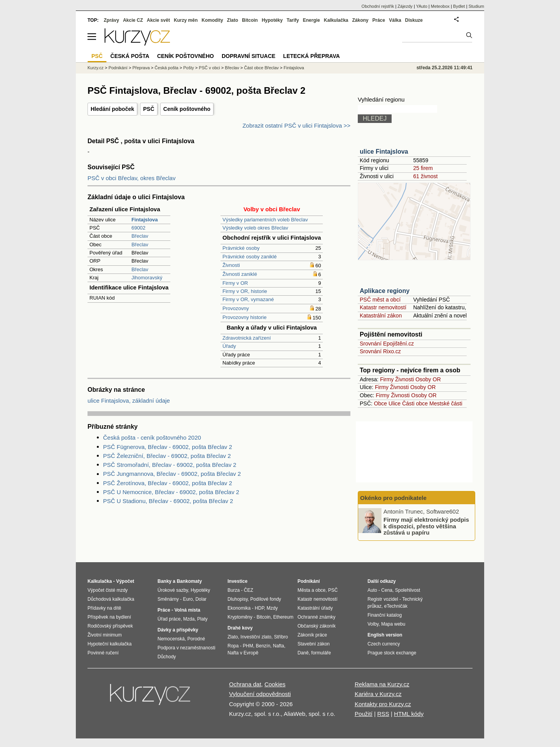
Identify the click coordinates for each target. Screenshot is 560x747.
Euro (188, 599)
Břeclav (140, 236)
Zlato (233, 20)
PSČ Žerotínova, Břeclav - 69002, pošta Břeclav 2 (168, 483)
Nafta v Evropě (243, 653)
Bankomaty (189, 581)
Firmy (387, 379)
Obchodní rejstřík (378, 6)
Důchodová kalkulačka (111, 599)
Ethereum (283, 617)
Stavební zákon (314, 644)
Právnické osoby (241, 248)
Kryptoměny (240, 617)
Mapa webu (393, 624)
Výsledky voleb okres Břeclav (255, 228)
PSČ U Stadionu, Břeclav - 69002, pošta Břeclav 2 (168, 501)
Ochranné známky (316, 617)
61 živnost (425, 176)
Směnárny (168, 599)
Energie (311, 20)
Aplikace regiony (385, 291)
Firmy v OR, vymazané (248, 299)
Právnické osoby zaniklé (249, 257)
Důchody (167, 657)
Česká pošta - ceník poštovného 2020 (152, 438)
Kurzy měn (186, 20)
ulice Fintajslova (384, 152)
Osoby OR (428, 379)
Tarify (293, 20)
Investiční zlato (256, 637)
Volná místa (187, 610)
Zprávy (111, 20)
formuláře (321, 653)
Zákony (360, 20)
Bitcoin (250, 20)
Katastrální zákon (381, 316)
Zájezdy (405, 6)
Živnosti (231, 265)
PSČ (149, 109)
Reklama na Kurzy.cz (382, 684)
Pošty (189, 68)
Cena (387, 590)
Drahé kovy (240, 628)
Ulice (395, 403)
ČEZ (248, 590)
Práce (379, 20)
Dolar (201, 599)
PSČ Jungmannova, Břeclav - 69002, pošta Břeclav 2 (172, 474)
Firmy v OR (235, 283)
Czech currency (384, 644)
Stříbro (281, 637)
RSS (383, 714)
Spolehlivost (408, 590)
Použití (364, 714)
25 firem (423, 168)
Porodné (196, 639)
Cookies (275, 684)
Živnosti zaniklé (240, 274)
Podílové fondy (265, 599)
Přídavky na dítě (104, 608)
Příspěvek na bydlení (109, 617)
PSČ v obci (209, 68)
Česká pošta (167, 68)
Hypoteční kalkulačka (109, 644)
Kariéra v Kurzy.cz (378, 694)
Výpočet (125, 581)
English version (385, 635)
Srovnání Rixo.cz (380, 351)
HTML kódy (409, 714)
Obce (381, 403)
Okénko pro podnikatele (393, 498)
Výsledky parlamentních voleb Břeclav (265, 220)
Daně (303, 653)
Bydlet (459, 6)
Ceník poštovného (187, 109)
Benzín (263, 646)
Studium (476, 6)
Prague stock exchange (392, 653)
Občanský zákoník (317, 626)
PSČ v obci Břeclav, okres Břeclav (131, 178)
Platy (202, 619)
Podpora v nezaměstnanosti (186, 648)
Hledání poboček (112, 109)
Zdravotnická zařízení (247, 338)
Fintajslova (294, 68)
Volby (373, 624)
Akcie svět (158, 20)
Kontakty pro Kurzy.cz (383, 704)
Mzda (189, 619)
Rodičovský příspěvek (110, 626)
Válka (395, 20)
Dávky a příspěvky (178, 630)
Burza (234, 590)
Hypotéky (272, 20)
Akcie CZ (133, 20)
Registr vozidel (383, 599)
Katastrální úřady (315, 608)
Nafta (279, 646)
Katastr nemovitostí (383, 307)
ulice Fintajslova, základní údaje (129, 401)
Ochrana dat (245, 684)
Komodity (212, 20)
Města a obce (311, 590)
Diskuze (414, 20)
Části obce (415, 403)
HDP (259, 608)
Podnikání (118, 68)
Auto (372, 590)
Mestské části (446, 403)
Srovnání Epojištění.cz (387, 344)
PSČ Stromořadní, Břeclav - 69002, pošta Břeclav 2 (170, 465)
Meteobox (440, 6)
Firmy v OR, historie (245, 291)
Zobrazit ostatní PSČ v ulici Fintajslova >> (296, 125)
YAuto (422, 6)
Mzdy (272, 608)
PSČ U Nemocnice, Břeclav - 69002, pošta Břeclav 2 (171, 492)
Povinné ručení (103, 653)
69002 (138, 228)
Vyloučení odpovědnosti (260, 694)
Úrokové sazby (173, 590)
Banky (164, 581)
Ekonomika (239, 608)
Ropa (233, 646)
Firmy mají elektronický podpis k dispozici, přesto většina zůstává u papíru (426, 526)
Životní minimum (105, 635)
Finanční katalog (385, 615)
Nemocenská (171, 639)
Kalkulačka (336, 20)
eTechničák (396, 606)
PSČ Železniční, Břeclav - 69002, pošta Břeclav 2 (167, 456)
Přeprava (141, 68)
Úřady (229, 346)
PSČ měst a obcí (380, 300)
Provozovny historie (244, 317)
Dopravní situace (248, 56)
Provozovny (236, 308)
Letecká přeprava (311, 56)
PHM (248, 646)
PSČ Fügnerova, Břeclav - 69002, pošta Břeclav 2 (168, 447)
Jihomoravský (147, 278)
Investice (237, 581)
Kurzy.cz (95, 68)
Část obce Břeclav (262, 68)
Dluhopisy (238, 599)
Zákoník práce (312, 635)
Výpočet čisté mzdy (108, 590)
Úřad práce (169, 619)
